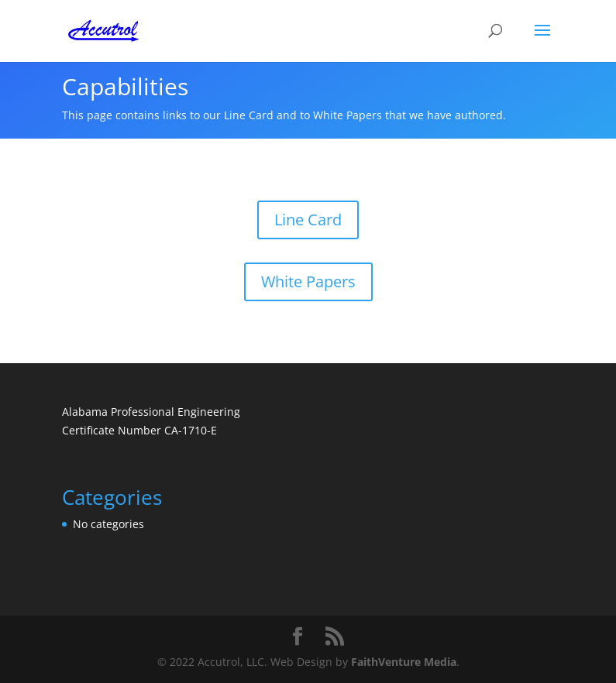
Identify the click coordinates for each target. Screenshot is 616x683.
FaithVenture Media (404, 662)
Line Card (308, 220)
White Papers (308, 281)
